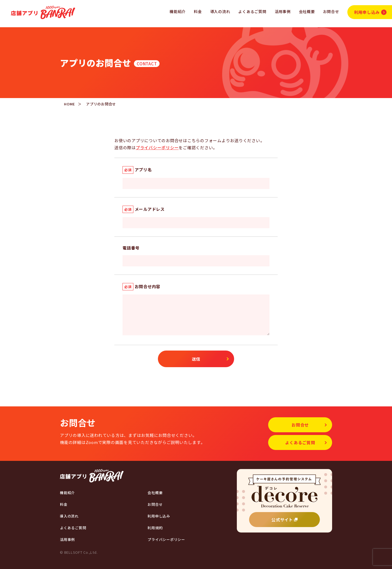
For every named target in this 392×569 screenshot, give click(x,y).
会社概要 (307, 11)
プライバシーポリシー (157, 147)
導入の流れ (220, 11)
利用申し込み (370, 12)
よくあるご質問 (252, 11)
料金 (198, 11)
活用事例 (283, 11)
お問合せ (331, 11)
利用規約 (155, 528)
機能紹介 (178, 11)
